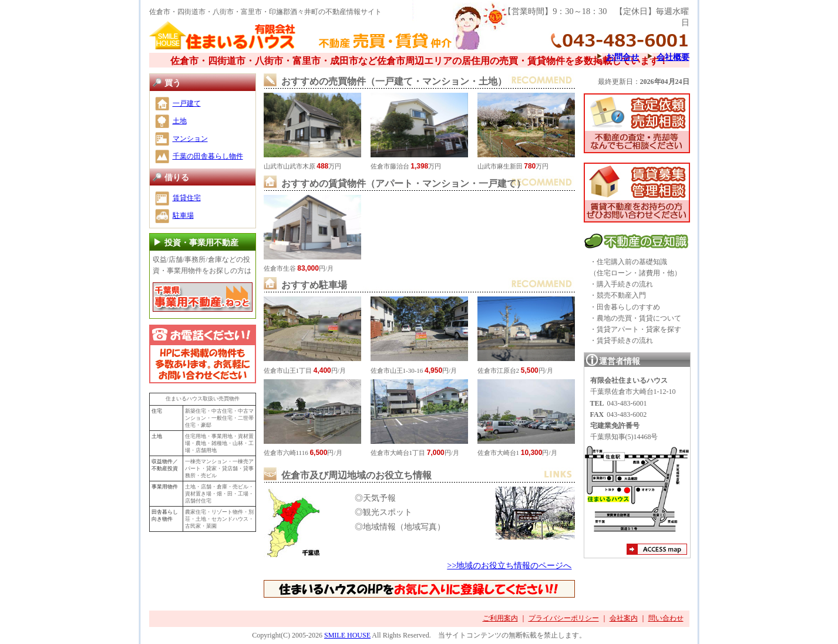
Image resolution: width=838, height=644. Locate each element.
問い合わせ (666, 618)
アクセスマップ (657, 551)
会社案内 (624, 618)
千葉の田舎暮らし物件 (208, 156)
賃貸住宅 (187, 198)
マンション (190, 139)
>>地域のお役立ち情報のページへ (509, 565)
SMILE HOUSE (347, 635)
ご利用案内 (500, 618)
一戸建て (187, 103)
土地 (180, 121)
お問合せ (622, 57)
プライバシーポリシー (564, 618)
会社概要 (673, 57)
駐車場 (183, 215)
